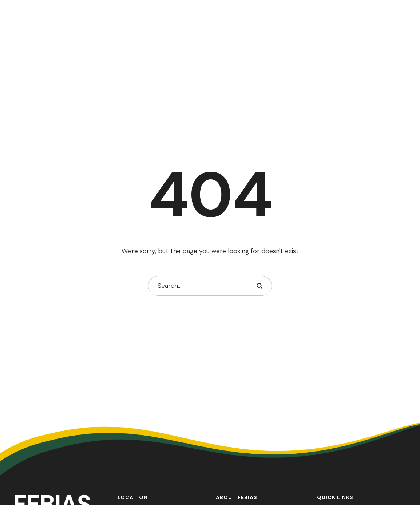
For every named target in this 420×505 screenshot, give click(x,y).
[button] (400, 472)
